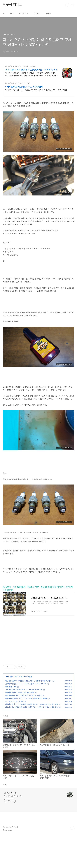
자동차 (16, 709)
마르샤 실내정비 (11, 719)
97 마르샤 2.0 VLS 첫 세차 (14, 734)
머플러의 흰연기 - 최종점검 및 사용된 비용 (20, 725)
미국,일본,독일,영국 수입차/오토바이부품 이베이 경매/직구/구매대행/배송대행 (36, 90)
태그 (12, 13)
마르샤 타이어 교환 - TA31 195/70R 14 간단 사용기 (23, 728)
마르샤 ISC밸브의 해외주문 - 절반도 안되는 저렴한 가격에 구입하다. (29, 714)
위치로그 (37, 13)
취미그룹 (9, 709)
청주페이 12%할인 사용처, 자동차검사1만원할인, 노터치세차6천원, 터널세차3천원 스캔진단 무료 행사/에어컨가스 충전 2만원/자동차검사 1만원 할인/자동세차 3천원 (31, 74)
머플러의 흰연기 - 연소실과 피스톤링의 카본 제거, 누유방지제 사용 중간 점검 (32, 737)
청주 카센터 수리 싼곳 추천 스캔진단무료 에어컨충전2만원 (31, 70)
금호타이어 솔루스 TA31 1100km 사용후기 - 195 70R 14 (25, 716)
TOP (72, 861)
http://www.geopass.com (15, 83)
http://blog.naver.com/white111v (19, 66)
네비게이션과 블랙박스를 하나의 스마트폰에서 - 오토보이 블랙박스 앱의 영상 (32, 740)
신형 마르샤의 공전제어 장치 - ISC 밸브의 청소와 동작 (24, 722)
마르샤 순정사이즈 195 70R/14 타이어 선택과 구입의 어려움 (26, 731)
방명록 (49, 13)
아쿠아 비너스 (13, 5)
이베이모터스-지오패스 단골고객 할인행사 (24, 87)
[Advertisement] (38, 677)
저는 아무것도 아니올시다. (13, 829)
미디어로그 (24, 13)
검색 (67, 5)
